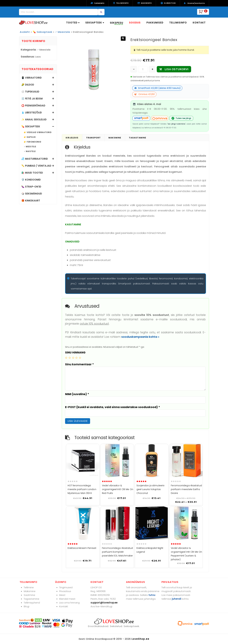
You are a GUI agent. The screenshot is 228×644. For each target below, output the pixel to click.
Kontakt (64, 606)
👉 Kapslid (30, 137)
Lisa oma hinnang (69, 603)
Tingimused (66, 587)
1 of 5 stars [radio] (66, 358)
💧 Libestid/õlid (32, 113)
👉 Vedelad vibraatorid (38, 132)
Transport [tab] (93, 138)
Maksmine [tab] (115, 138)
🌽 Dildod (28, 85)
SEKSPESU (117, 23)
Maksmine (30, 591)
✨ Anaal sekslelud (34, 119)
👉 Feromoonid (32, 142)
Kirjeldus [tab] (72, 138)
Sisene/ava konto (196, 3)
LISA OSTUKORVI (177, 69)
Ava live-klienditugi (101, 606)
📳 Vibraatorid (32, 78)
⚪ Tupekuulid (30, 92)
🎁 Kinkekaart (31, 201)
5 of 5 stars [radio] (80, 358)
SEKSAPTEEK (95, 23)
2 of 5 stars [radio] (70, 358)
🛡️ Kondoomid (31, 180)
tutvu (152, 595)
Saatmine (29, 595)
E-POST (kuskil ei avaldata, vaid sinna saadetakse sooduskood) (112, 407)
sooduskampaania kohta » (140, 337)
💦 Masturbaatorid (35, 159)
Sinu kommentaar (79, 364)
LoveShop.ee (140, 639)
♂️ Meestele (63, 32)
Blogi (27, 606)
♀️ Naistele (30, 151)
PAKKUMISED (155, 23)
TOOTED (73, 23)
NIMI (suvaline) (77, 394)
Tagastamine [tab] (138, 138)
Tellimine (29, 587)
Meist (62, 595)
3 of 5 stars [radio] (73, 358)
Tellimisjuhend (32, 603)
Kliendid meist (67, 599)
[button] (123, 39)
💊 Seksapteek (43, 32)
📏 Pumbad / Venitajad (36, 166)
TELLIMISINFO (178, 23)
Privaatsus (65, 591)
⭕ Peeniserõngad (33, 106)
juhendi (176, 599)
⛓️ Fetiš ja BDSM (32, 99)
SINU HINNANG (75, 352)
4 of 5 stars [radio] (76, 358)
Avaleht (25, 32)
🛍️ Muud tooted (32, 173)
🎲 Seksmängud (32, 194)
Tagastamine (32, 599)
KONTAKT (199, 23)
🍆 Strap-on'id (31, 187)
